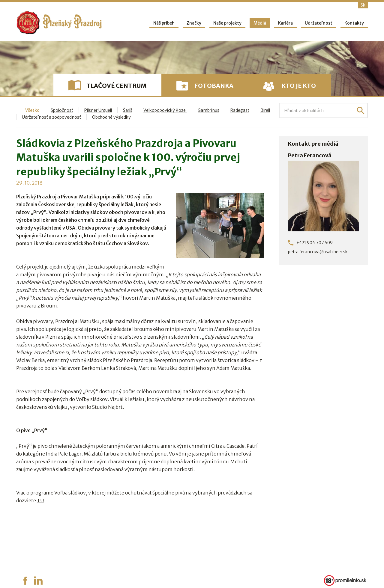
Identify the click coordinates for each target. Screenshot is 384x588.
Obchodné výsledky (111, 117)
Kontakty (354, 23)
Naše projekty (227, 23)
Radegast (240, 110)
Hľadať (361, 111)
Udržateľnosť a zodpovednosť (51, 117)
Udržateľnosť (319, 23)
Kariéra (285, 23)
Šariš (128, 110)
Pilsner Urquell (98, 110)
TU (40, 500)
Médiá (260, 23)
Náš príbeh (164, 23)
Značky (194, 23)
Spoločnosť (62, 110)
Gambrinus (208, 110)
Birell (265, 110)
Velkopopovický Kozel (165, 110)
